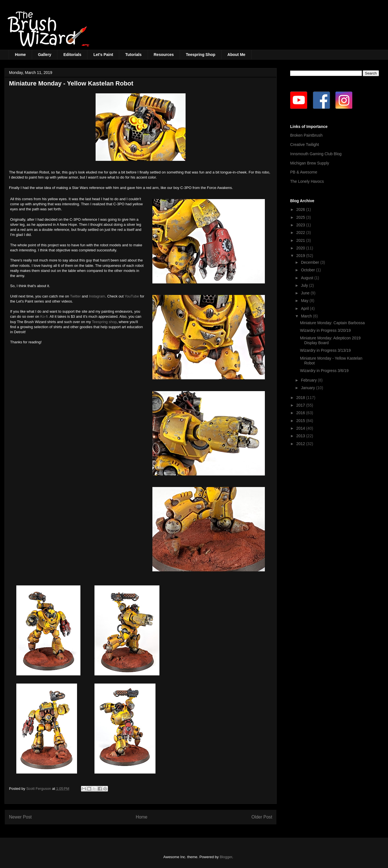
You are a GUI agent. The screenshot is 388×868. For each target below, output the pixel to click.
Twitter (75, 296)
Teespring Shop (201, 55)
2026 (301, 209)
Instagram (97, 296)
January (308, 388)
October (308, 270)
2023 (301, 225)
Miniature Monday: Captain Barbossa (332, 323)
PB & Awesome (304, 172)
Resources (164, 55)
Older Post (262, 817)
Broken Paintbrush (306, 135)
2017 (301, 405)
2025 (301, 217)
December (310, 262)
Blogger (226, 857)
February (309, 380)
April (305, 308)
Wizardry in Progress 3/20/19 (325, 330)
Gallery (45, 55)
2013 (301, 436)
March (307, 316)
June (306, 293)
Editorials (72, 55)
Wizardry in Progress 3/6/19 (324, 371)
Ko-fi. (44, 316)
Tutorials (133, 55)
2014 (301, 428)
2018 (301, 398)
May (305, 301)
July (305, 285)
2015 (301, 421)
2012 (301, 444)
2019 (301, 256)
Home (20, 55)
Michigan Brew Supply (310, 163)
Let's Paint (103, 55)
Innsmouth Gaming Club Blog (316, 154)
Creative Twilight (304, 145)
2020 (301, 248)
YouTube (132, 296)
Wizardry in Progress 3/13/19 (325, 350)
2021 (301, 240)
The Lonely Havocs (307, 181)
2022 (301, 233)
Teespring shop (104, 322)
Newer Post (20, 817)
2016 (301, 413)
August (307, 278)
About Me (236, 55)
